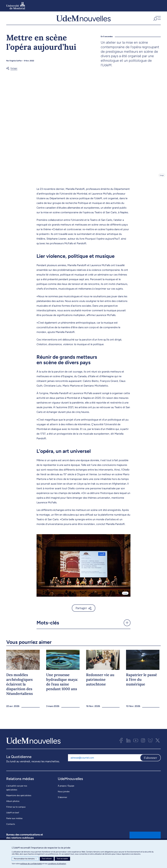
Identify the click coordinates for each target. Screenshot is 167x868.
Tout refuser (47, 859)
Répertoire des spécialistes (19, 801)
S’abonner (62, 802)
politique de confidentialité (31, 864)
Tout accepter (62, 859)
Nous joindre (64, 797)
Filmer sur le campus (16, 812)
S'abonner (150, 763)
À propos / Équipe (66, 791)
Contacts (11, 829)
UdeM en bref (13, 818)
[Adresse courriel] (104, 763)
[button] (157, 21)
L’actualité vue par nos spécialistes (17, 793)
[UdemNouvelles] (83, 21)
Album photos (13, 806)
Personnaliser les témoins (25, 859)
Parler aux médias (14, 824)
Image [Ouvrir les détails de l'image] (162, 180)
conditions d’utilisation (57, 864)
